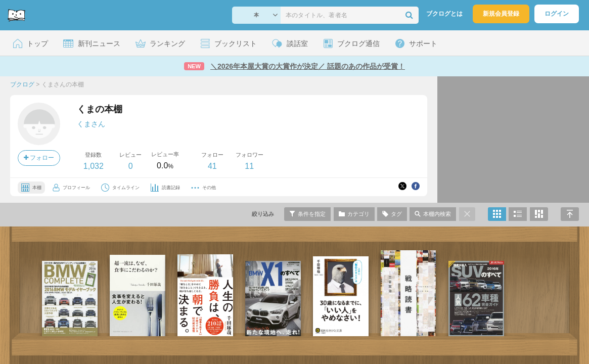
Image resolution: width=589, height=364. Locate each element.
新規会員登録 (501, 14)
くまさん (91, 124)
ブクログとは (444, 14)
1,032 (94, 166)
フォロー (39, 158)
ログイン (557, 14)
